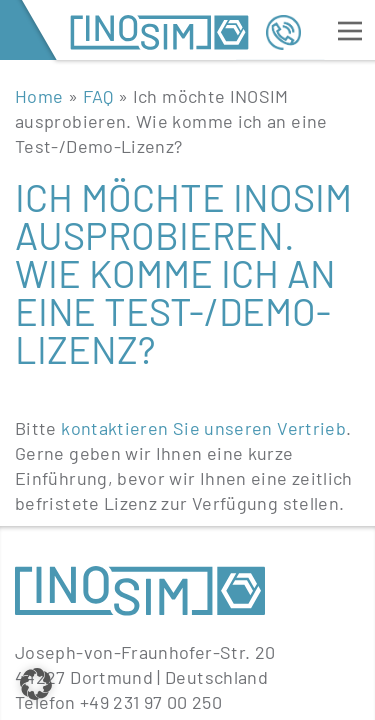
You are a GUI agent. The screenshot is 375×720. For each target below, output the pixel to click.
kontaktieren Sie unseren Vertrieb (203, 428)
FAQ (98, 96)
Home (39, 96)
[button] (36, 684)
